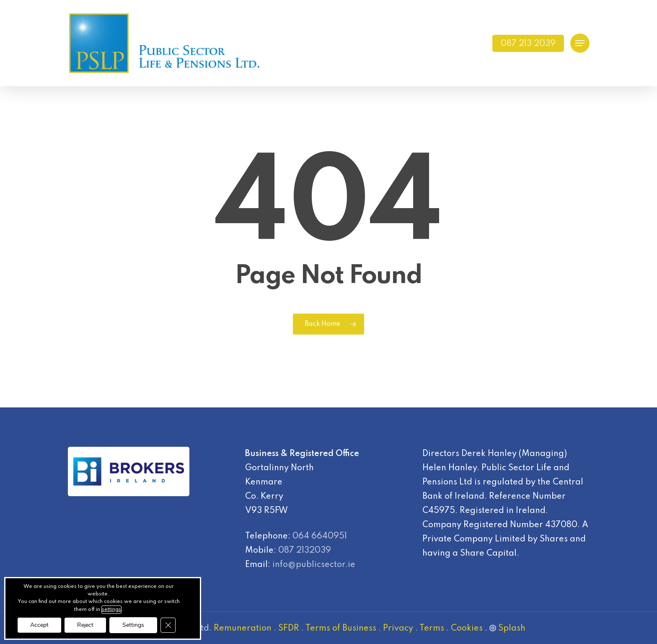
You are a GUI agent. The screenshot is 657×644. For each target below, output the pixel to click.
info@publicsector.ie (314, 565)
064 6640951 (320, 536)
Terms (432, 629)
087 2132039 (305, 551)
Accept (39, 625)
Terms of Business (341, 629)
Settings (133, 625)
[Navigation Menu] (580, 43)
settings (111, 610)
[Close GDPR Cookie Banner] (168, 625)
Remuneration (243, 629)
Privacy (398, 629)
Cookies (467, 629)
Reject (85, 625)
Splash (507, 629)
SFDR (289, 629)
